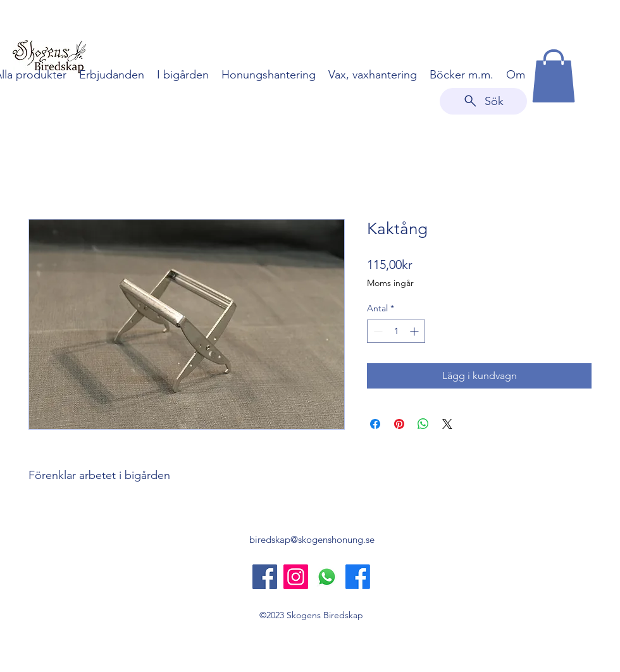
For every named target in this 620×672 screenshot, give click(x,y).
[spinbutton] (396, 331)
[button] (554, 76)
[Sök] (483, 101)
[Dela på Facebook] (375, 424)
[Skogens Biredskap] (265, 577)
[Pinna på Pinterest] (399, 424)
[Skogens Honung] (358, 577)
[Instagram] (296, 577)
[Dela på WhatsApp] (423, 424)
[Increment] (415, 331)
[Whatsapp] (327, 577)
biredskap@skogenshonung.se (312, 539)
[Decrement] (377, 331)
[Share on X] (447, 424)
